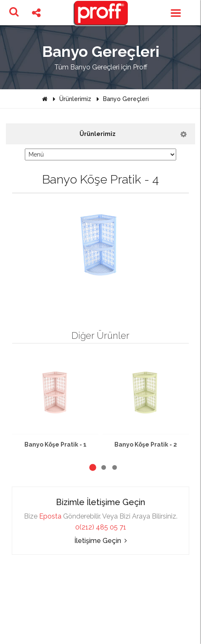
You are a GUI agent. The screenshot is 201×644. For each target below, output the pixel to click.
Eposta (50, 516)
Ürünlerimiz (75, 99)
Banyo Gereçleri (126, 99)
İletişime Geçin (101, 541)
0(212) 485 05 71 (101, 527)
